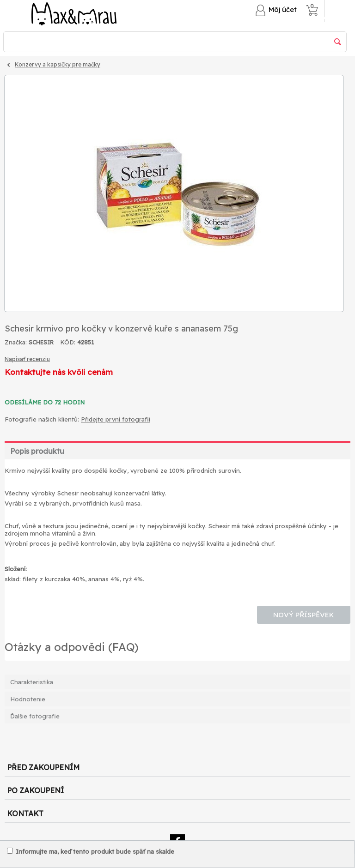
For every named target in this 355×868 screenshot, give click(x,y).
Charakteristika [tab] (32, 682)
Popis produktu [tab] (37, 451)
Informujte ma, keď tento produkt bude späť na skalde (91, 851)
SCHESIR (41, 342)
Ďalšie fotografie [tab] (35, 716)
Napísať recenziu (27, 359)
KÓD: (68, 342)
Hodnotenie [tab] (28, 699)
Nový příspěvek (304, 615)
